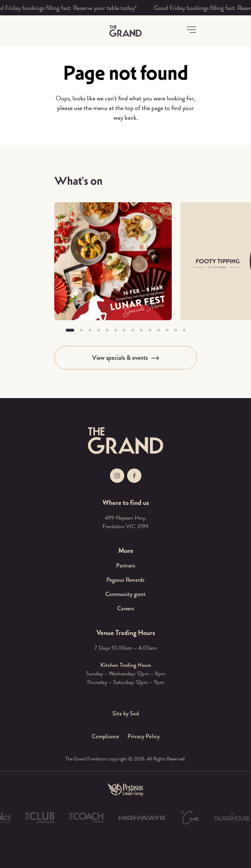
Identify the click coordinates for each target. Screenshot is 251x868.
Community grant (125, 594)
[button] (191, 30)
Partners (126, 566)
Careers (126, 608)
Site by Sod (126, 713)
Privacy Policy (144, 736)
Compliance (105, 736)
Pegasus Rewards (125, 580)
